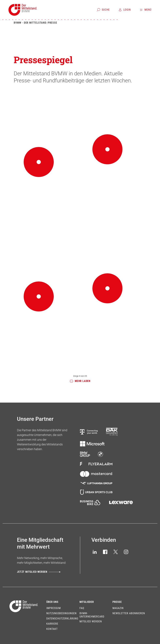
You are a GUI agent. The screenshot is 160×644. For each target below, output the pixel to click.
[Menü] (145, 10)
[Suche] (103, 10)
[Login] (124, 10)
